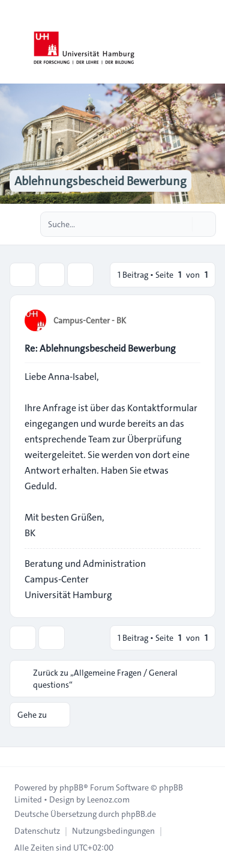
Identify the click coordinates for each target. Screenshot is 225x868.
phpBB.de (139, 814)
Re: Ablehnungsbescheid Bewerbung (100, 348)
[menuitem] (37, 831)
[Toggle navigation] (211, 42)
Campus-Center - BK (90, 320)
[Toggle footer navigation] (14, 757)
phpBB (71, 787)
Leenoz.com (108, 799)
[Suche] (182, 224)
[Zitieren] (190, 320)
